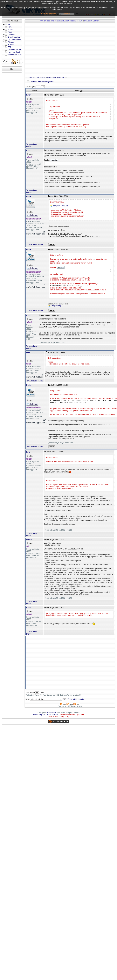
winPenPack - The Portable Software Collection (58, 21)
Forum (10, 29)
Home (10, 27)
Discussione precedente (37, 77)
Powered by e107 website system (46, 718)
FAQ (10, 47)
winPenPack (52, 716)
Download (12, 34)
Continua (66, 14)
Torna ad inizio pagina (34, 246)
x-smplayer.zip (56, 307)
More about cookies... (49, 14)
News (10, 32)
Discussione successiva (56, 77)
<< (38, 87)
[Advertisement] (39, 50)
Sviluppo (11, 45)
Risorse (11, 42)
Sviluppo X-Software (92, 21)
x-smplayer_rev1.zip (60, 206)
